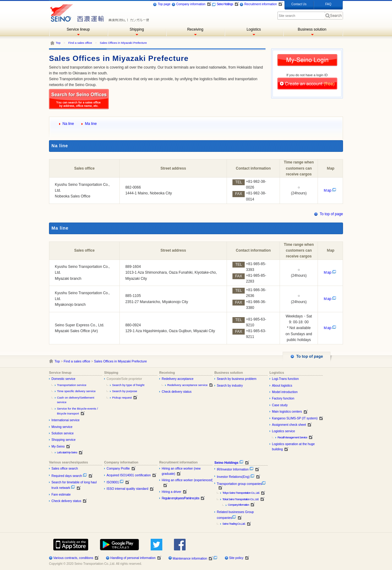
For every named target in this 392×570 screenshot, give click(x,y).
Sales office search (65, 469)
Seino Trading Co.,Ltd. (234, 524)
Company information (188, 4)
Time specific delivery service (76, 391)
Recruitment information (258, 4)
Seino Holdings (222, 4)
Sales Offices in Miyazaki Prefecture (123, 43)
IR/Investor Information (235, 469)
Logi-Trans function (285, 379)
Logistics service (283, 431)
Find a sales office (80, 43)
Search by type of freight (128, 385)
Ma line (91, 124)
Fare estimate (61, 495)
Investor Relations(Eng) (236, 477)
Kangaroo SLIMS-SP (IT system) (295, 418)
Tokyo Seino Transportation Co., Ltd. (241, 493)
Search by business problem (237, 379)
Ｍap (330, 190)
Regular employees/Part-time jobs (180, 498)
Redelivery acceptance (178, 379)
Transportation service (72, 385)
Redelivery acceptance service (187, 385)
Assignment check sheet (289, 425)
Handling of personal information (133, 558)
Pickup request (122, 397)
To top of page (331, 214)
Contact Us (299, 4)
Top (58, 43)
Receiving (195, 29)
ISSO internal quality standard (127, 489)
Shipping (137, 29)
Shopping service (64, 440)
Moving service (62, 427)
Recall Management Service (292, 437)
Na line (68, 124)
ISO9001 (115, 482)
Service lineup (78, 29)
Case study (280, 405)
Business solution (312, 29)
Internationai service (66, 420)
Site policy (236, 558)
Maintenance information (190, 559)
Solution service (62, 433)
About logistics (282, 386)
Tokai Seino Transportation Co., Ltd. (241, 499)
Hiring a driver (171, 492)
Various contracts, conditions (73, 558)
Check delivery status (177, 392)
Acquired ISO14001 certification (129, 475)
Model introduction (285, 392)
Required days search (69, 476)
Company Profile (118, 469)
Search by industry (230, 386)
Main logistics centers (287, 412)
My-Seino (58, 446)
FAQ (328, 4)
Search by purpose (125, 391)
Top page (162, 4)
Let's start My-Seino (67, 452)
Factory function (283, 398)
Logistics (254, 29)
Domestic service (63, 379)
